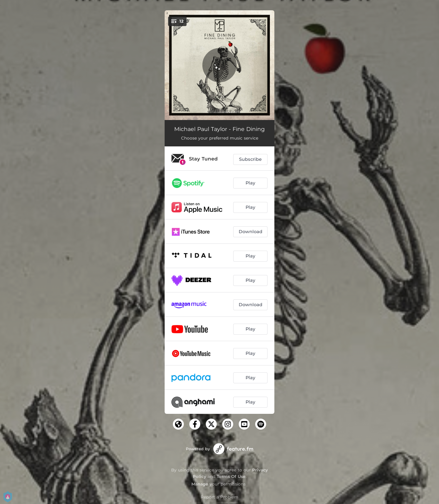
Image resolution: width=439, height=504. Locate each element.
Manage (200, 484)
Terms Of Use (231, 476)
